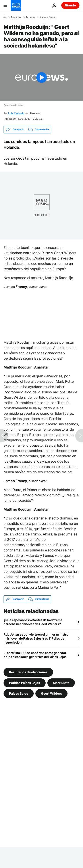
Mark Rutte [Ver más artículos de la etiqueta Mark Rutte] (61, 683)
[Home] (5, 17)
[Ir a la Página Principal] (16, 5)
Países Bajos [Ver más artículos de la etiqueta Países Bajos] (19, 693)
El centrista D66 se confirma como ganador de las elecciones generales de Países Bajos (35, 655)
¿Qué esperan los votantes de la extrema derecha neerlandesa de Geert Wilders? (33, 622)
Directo (70, 5)
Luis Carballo (16, 113)
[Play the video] (41, 78)
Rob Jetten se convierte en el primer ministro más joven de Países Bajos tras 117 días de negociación (36, 638)
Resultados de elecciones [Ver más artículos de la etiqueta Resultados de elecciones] (28, 672)
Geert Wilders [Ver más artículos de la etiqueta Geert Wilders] (51, 693)
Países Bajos (47, 17)
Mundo (30, 17)
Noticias (16, 17)
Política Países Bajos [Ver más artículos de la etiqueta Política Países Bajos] (25, 683)
